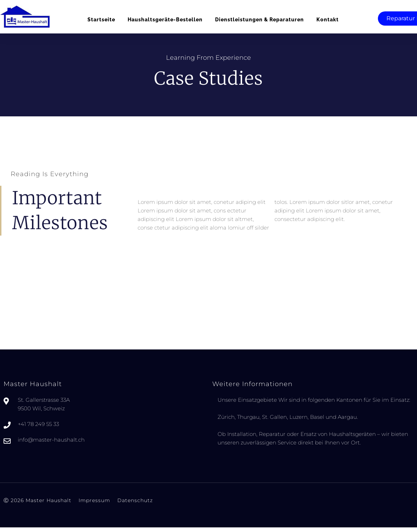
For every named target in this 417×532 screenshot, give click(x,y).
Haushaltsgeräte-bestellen (165, 20)
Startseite (101, 20)
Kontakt (328, 20)
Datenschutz (135, 506)
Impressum (94, 506)
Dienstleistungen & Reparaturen (260, 20)
